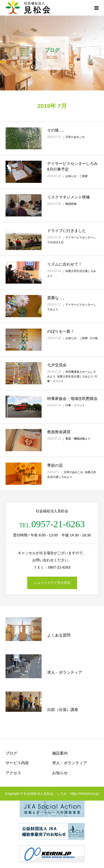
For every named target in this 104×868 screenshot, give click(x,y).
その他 (93, 338)
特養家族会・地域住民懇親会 (72, 398)
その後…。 (57, 130)
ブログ (11, 753)
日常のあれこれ (75, 137)
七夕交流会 (57, 365)
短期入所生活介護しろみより (75, 376)
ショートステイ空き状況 (52, 583)
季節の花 (55, 465)
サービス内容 (17, 763)
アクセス (13, 773)
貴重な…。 (57, 298)
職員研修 (71, 204)
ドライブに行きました (67, 231)
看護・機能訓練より (78, 439)
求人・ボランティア (70, 763)
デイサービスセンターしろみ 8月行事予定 (72, 166)
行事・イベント (75, 405)
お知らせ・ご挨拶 (77, 176)
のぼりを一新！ (61, 331)
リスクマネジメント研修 (69, 197)
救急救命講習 (59, 432)
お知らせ (60, 773)
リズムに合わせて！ (65, 264)
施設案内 (60, 753)
